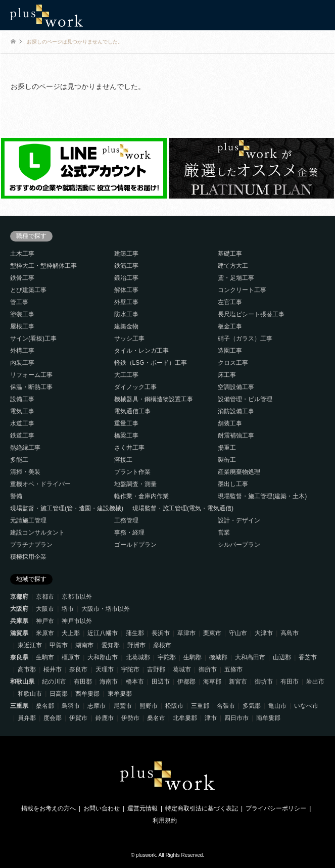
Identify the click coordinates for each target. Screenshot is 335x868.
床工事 (227, 375)
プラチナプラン (31, 545)
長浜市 (161, 633)
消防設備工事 (236, 411)
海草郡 (212, 682)
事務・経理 (129, 533)
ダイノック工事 (135, 387)
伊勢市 (130, 718)
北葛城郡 (138, 657)
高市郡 (27, 669)
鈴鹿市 (105, 718)
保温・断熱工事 (31, 387)
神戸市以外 (77, 621)
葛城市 (182, 669)
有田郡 (83, 682)
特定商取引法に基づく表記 (202, 808)
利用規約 (165, 821)
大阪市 (45, 609)
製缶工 (227, 460)
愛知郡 (111, 645)
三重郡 (200, 706)
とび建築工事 (28, 290)
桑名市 (156, 718)
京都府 (19, 597)
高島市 (290, 633)
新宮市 (238, 682)
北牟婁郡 (185, 718)
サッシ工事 (129, 339)
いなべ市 (306, 706)
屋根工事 (22, 326)
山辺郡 (282, 657)
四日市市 (236, 718)
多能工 (19, 460)
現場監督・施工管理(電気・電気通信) (183, 508)
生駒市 (45, 657)
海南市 (109, 682)
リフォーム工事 (31, 375)
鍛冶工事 (126, 278)
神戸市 (45, 621)
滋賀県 (19, 633)
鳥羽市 (71, 706)
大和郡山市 (103, 657)
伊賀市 (78, 718)
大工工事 (126, 375)
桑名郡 (45, 706)
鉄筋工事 (126, 266)
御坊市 (264, 682)
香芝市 (308, 657)
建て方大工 (233, 266)
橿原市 (71, 657)
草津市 (186, 633)
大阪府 (19, 609)
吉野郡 (156, 669)
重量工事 (126, 423)
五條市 (233, 669)
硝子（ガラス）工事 (245, 339)
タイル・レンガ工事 (141, 351)
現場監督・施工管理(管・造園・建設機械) (67, 508)
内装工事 (22, 363)
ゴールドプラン (135, 545)
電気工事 (22, 411)
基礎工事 (230, 254)
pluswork (146, 855)
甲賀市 (59, 645)
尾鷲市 (123, 706)
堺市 (68, 609)
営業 (224, 533)
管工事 (19, 302)
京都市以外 (77, 597)
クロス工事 (233, 363)
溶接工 (123, 460)
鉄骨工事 (22, 278)
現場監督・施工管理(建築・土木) (262, 496)
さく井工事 (129, 448)
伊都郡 (186, 682)
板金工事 (230, 326)
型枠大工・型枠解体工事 (43, 266)
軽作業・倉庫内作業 (141, 496)
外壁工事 (126, 302)
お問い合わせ (102, 808)
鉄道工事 (22, 436)
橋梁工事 (126, 436)
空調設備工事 (236, 387)
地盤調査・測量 (135, 484)
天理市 (105, 669)
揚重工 (227, 448)
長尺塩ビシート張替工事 (251, 314)
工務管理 (126, 520)
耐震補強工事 (236, 436)
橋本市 (135, 682)
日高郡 (59, 694)
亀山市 (277, 706)
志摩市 (97, 706)
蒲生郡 (135, 633)
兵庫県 (19, 621)
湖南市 (84, 645)
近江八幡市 (103, 633)
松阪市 (174, 706)
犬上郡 (71, 633)
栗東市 (212, 633)
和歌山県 (22, 682)
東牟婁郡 (120, 694)
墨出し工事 (233, 484)
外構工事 (22, 351)
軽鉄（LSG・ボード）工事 (151, 363)
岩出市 (315, 682)
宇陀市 (130, 669)
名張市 (226, 706)
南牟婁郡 (268, 718)
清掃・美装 (25, 472)
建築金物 (126, 326)
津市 (211, 718)
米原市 (45, 633)
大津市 (264, 633)
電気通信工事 (132, 411)
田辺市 (161, 682)
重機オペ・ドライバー (40, 484)
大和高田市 (250, 657)
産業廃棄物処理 (239, 472)
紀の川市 (54, 682)
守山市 (238, 633)
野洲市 (136, 645)
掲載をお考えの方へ (49, 808)
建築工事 (126, 254)
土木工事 (22, 254)
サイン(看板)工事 (33, 339)
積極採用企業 (28, 557)
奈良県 (19, 657)
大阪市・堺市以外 (106, 609)
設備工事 (22, 399)
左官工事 (230, 302)
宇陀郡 (167, 657)
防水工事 (126, 314)
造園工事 (230, 351)
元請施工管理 (28, 520)
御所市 (208, 669)
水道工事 (22, 423)
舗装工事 (230, 423)
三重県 (19, 706)
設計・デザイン (239, 520)
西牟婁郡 (87, 694)
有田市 (290, 682)
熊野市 (149, 706)
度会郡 (53, 718)
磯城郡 (218, 657)
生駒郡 (193, 657)
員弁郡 (27, 718)
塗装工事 (22, 314)
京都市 (45, 597)
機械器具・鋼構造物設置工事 (154, 399)
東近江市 (30, 645)
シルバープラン (239, 545)
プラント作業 (132, 472)
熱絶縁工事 (25, 448)
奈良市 (78, 669)
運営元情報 (142, 808)
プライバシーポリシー (276, 808)
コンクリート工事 (242, 290)
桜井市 (53, 669)
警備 (16, 496)
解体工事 (126, 290)
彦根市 (162, 645)
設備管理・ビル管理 (245, 399)
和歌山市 (30, 694)
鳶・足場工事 (236, 278)
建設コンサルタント (37, 533)
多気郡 (252, 706)
